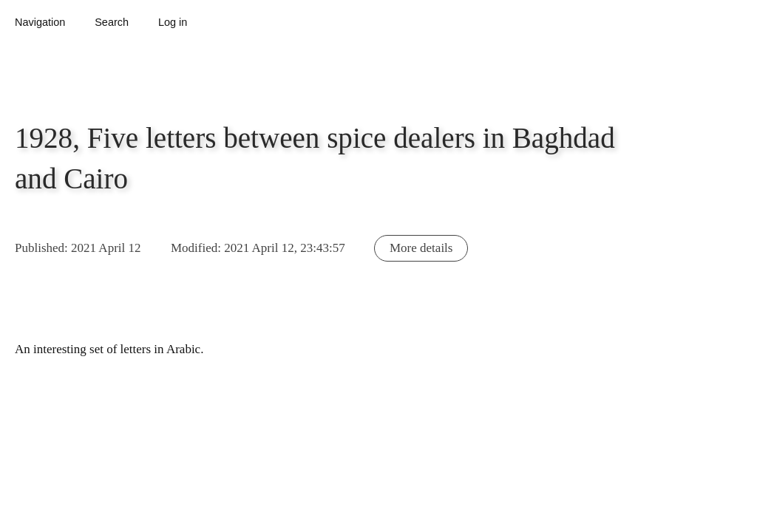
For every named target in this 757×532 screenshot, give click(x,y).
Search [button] (112, 22)
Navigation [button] (40, 22)
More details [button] (421, 248)
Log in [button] (173, 22)
